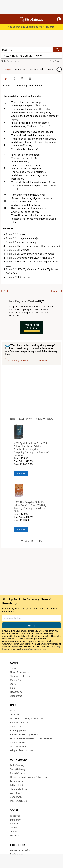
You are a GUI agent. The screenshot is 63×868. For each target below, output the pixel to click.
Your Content (54, 69)
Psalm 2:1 (11, 234)
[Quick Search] (26, 50)
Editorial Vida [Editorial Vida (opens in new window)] (17, 785)
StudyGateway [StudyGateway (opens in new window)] (18, 769)
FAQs (13, 711)
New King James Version (23, 301)
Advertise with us (19, 723)
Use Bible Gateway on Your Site (27, 719)
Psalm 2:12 (12, 269)
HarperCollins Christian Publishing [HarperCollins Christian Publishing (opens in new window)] (28, 777)
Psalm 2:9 (11, 262)
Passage (7, 69)
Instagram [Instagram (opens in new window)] (16, 820)
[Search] (57, 50)
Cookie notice (17, 742)
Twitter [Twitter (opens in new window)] (14, 832)
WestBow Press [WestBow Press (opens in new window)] (18, 793)
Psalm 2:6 (11, 250)
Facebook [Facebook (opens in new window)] (15, 816)
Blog (13, 688)
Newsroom (16, 692)
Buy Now (21, 473)
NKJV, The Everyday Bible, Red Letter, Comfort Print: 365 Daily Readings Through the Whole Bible (30, 507)
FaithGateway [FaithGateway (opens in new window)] (17, 765)
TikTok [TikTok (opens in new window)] (14, 828)
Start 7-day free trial (18, 360)
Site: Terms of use (20, 746)
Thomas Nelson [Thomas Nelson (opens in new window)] (18, 789)
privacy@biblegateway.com (34, 649)
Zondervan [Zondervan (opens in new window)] (16, 797)
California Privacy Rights (24, 734)
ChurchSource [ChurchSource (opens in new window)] (18, 773)
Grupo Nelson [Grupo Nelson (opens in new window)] (18, 781)
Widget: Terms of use (21, 750)
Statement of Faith (20, 676)
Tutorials (15, 715)
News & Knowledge (20, 672)
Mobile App (16, 680)
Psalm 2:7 (11, 258)
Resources (20, 69)
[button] (59, 19)
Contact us (16, 727)
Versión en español (20, 850)
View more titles (31, 541)
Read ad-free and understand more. (31, 27)
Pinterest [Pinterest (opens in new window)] (15, 824)
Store (13, 684)
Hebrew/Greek (36, 69)
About (13, 668)
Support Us (16, 696)
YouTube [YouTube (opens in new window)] (15, 836)
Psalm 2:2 (11, 246)
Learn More (42, 360)
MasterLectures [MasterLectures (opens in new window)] (18, 801)
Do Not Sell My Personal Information (31, 738)
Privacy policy (18, 730)
